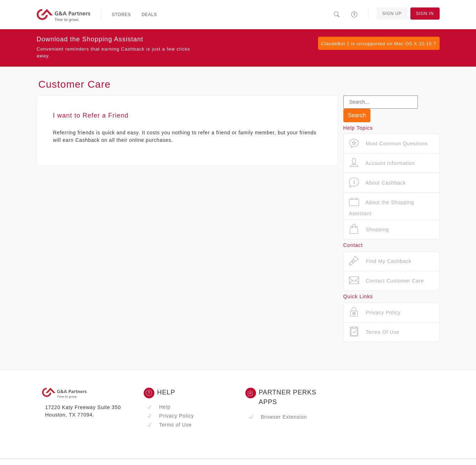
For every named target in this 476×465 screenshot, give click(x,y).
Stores (122, 15)
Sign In (425, 14)
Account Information (382, 163)
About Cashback (378, 183)
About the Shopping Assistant (382, 206)
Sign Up (392, 14)
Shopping (369, 229)
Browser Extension (278, 417)
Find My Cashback (380, 261)
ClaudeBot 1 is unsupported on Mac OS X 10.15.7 (379, 44)
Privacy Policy (170, 416)
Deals (149, 15)
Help (159, 407)
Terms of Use (169, 425)
